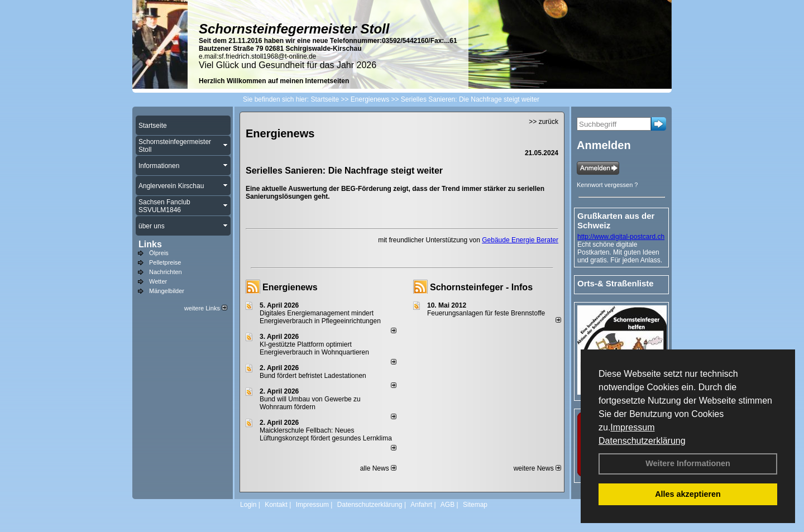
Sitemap (475, 505)
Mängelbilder (167, 291)
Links (150, 244)
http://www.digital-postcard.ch (621, 237)
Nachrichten (166, 272)
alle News (378, 468)
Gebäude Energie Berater (520, 240)
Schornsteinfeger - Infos (481, 287)
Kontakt (276, 505)
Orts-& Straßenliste (616, 283)
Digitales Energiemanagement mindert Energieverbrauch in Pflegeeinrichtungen (320, 317)
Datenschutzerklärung (642, 441)
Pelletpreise (165, 262)
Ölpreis (159, 253)
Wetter (158, 281)
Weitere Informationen (688, 463)
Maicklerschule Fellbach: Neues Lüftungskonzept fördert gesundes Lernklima (326, 434)
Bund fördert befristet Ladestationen (313, 376)
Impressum (632, 427)
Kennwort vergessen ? (607, 185)
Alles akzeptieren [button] (688, 494)
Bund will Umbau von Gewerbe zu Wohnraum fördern (310, 403)
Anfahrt (421, 505)
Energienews (290, 287)
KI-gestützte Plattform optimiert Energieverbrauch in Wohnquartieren (314, 348)
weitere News (537, 468)
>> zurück (544, 122)
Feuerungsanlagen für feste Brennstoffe (486, 313)
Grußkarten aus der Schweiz (616, 221)
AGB (448, 505)
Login (248, 505)
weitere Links (206, 308)
